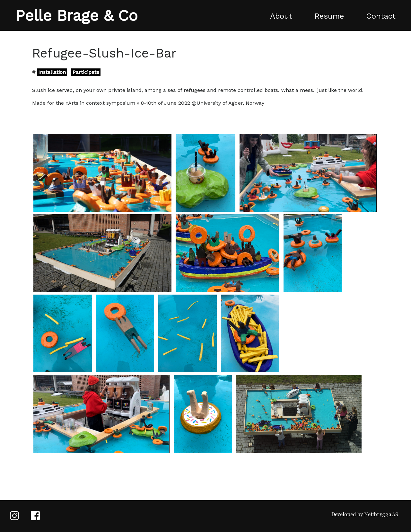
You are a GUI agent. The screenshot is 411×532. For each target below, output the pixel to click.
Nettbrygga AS (381, 514)
